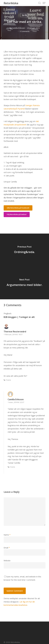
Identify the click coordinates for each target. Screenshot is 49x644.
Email (7, 548)
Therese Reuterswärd (15, 332)
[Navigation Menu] (44, 3)
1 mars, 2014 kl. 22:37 (16, 402)
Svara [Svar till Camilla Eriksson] (13, 467)
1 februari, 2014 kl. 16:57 (13, 334)
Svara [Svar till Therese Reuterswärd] (8, 380)
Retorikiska (11, 3)
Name (7, 535)
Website (7, 561)
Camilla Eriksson (18, 28)
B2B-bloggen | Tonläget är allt (19, 317)
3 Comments (25, 31)
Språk (24, 15)
